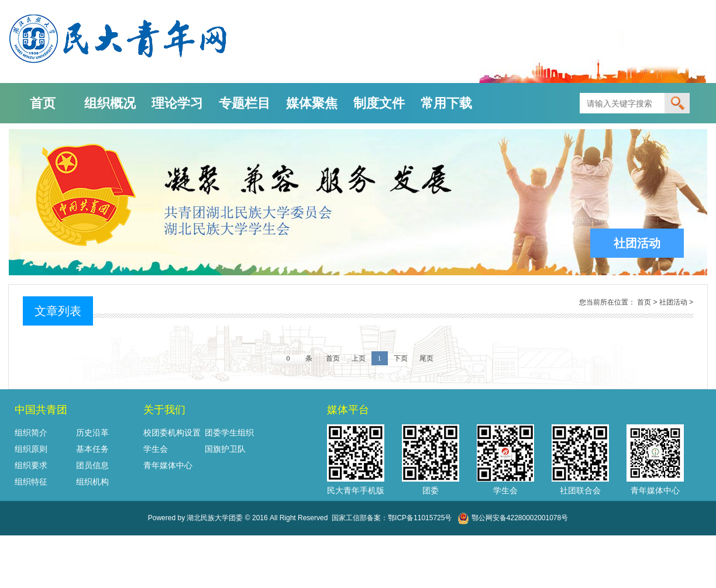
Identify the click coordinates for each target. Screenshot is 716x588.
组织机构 (92, 482)
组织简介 (31, 433)
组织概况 (110, 103)
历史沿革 (92, 433)
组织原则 (31, 449)
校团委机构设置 (172, 433)
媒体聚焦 (312, 103)
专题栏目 (245, 103)
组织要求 (31, 465)
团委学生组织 (229, 433)
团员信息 (92, 465)
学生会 (156, 449)
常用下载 (446, 103)
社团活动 (673, 302)
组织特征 (31, 482)
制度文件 (379, 103)
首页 (43, 103)
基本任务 (92, 449)
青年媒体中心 (168, 465)
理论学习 (177, 103)
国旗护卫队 (225, 449)
